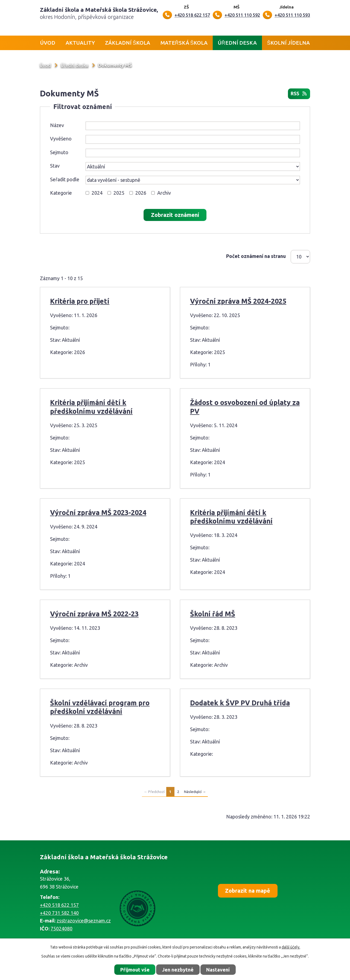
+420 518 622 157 (59, 905)
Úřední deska (237, 43)
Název (57, 125)
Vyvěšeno (61, 139)
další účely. (291, 947)
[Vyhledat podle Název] (193, 126)
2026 (141, 193)
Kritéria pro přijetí (80, 301)
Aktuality (80, 43)
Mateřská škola (184, 43)
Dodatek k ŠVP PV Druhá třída (240, 703)
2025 (119, 193)
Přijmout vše (135, 970)
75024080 (62, 929)
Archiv (164, 193)
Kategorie (61, 193)
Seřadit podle (65, 179)
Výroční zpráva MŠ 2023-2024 (98, 513)
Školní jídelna (288, 43)
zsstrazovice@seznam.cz (84, 921)
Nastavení (218, 970)
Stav (55, 166)
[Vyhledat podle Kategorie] (87, 193)
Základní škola (128, 43)
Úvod (48, 43)
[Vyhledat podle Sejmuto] (193, 153)
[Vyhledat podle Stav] (193, 167)
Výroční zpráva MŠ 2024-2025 (238, 301)
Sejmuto (59, 152)
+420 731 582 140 (59, 913)
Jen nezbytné (178, 970)
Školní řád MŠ (213, 614)
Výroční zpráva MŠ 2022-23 (94, 614)
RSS (299, 94)
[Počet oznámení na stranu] (300, 257)
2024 (97, 193)
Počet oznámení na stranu (256, 256)
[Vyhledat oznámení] (175, 215)
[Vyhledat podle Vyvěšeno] (193, 140)
